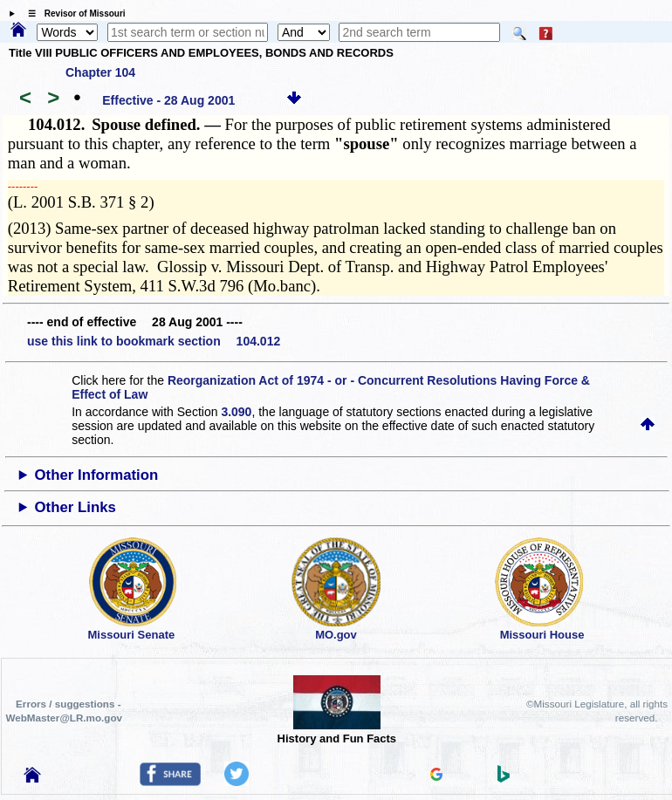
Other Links (75, 507)
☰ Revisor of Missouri (72, 14)
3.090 (236, 412)
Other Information (97, 475)
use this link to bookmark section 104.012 (154, 341)
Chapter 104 (100, 72)
